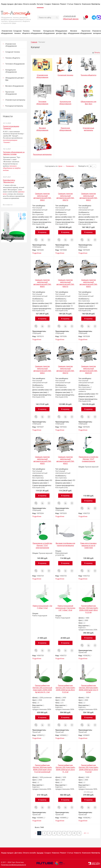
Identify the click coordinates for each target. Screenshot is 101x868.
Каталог (40, 4)
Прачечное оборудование (86, 32)
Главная (34, 42)
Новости (78, 4)
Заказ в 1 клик (36, 240)
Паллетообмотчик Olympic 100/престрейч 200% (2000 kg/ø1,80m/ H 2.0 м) (88, 609)
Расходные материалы (14, 106)
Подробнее (37, 253)
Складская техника (17, 32)
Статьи (70, 4)
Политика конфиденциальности (13, 865)
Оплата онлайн (30, 4)
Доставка (18, 4)
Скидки (48, 4)
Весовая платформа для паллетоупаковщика (65, 544)
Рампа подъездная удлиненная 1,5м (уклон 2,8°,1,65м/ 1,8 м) (65, 608)
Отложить (49, 239)
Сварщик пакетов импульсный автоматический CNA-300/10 (65, 197)
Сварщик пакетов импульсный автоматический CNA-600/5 (88, 283)
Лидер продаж (7, 4)
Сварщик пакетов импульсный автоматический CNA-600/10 (65, 283)
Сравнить (42, 239)
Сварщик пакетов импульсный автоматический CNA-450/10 (65, 370)
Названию (70, 166)
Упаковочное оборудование (7, 32)
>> (88, 833)
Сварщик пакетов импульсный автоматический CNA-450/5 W (88, 370)
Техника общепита (26, 32)
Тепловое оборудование (37, 32)
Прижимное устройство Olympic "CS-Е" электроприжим (42, 545)
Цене (60, 166)
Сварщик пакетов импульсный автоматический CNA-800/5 (42, 283)
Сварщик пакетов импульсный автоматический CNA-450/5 (42, 460)
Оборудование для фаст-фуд (61, 32)
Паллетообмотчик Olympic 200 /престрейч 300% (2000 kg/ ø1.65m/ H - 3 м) (65, 768)
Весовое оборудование (74, 32)
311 (85, 833)
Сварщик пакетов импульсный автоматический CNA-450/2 (65, 460)
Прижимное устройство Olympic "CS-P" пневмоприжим (88, 459)
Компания (86, 4)
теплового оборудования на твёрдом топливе (12, 168)
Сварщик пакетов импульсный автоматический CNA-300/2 (42, 197)
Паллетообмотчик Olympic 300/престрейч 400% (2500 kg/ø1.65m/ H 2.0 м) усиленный (42, 768)
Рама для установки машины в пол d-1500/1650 (88, 545)
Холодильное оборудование (49, 32)
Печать (97, 52)
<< (36, 833)
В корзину (42, 232)
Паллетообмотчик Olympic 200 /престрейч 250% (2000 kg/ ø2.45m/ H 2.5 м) (65, 689)
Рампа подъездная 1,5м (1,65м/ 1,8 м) (42, 607)
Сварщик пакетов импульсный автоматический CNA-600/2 (42, 370)
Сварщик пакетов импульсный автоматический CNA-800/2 (88, 197)
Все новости (8, 205)
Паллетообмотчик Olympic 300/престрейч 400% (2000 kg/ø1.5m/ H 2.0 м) (88, 689)
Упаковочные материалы (15, 100)
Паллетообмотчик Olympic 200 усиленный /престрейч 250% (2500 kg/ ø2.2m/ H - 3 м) (42, 689)
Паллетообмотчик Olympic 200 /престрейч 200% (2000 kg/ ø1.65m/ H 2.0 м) (88, 768)
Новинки (56, 4)
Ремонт (63, 4)
